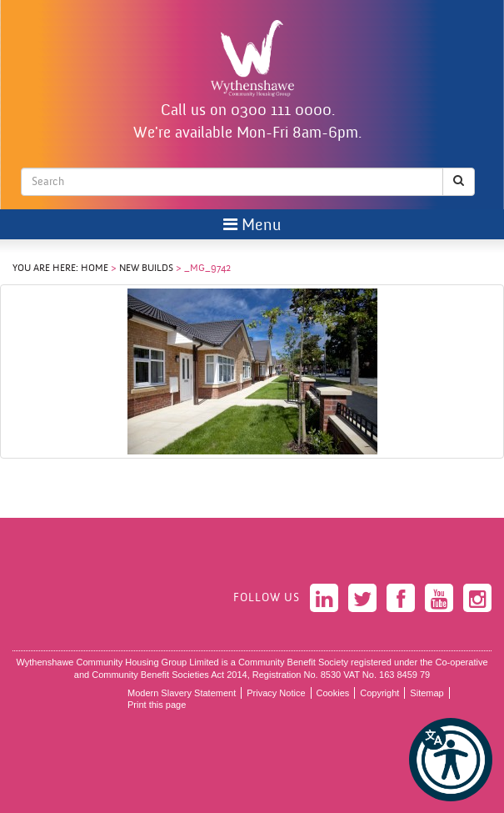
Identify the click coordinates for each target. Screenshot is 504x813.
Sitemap (427, 693)
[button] (451, 760)
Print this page (157, 705)
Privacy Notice (276, 693)
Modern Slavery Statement (182, 693)
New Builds (146, 268)
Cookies (333, 693)
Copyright (379, 693)
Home (95, 268)
